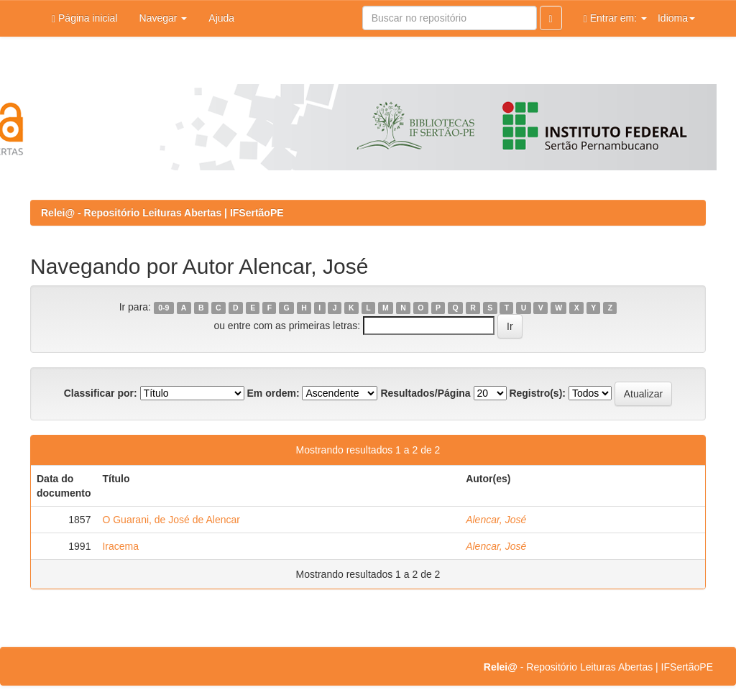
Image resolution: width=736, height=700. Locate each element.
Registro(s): (537, 393)
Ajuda (221, 18)
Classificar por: (101, 393)
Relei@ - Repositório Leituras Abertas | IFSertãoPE (162, 213)
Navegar (164, 18)
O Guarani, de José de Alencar (171, 520)
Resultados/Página (425, 393)
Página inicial (85, 18)
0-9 (164, 308)
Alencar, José (496, 520)
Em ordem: (273, 393)
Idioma (676, 18)
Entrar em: (615, 18)
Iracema (120, 546)
